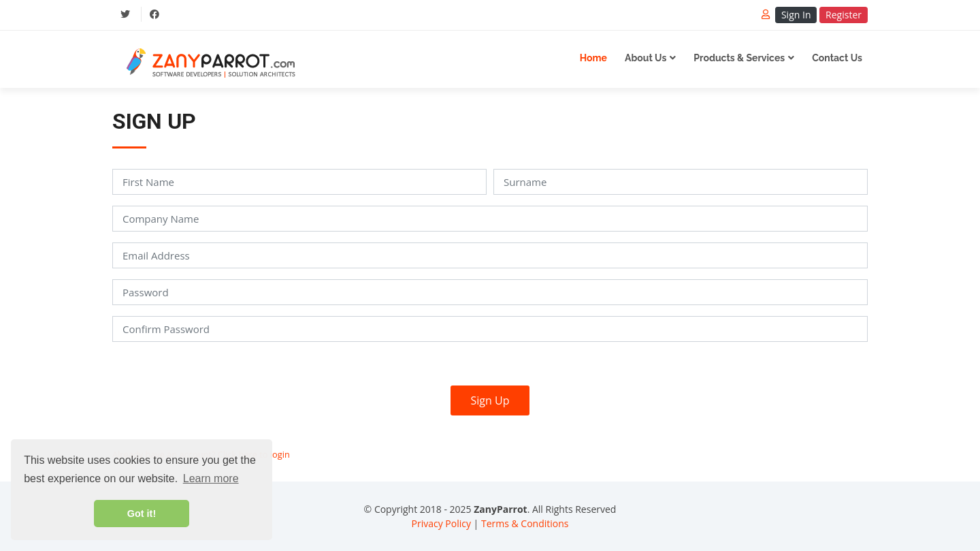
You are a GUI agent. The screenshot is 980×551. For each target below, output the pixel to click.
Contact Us (837, 58)
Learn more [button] (211, 478)
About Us (646, 58)
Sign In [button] (796, 15)
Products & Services (739, 58)
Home (593, 58)
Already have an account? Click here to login (201, 454)
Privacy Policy (441, 523)
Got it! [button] (142, 514)
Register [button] (844, 15)
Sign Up (490, 400)
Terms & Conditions (525, 523)
